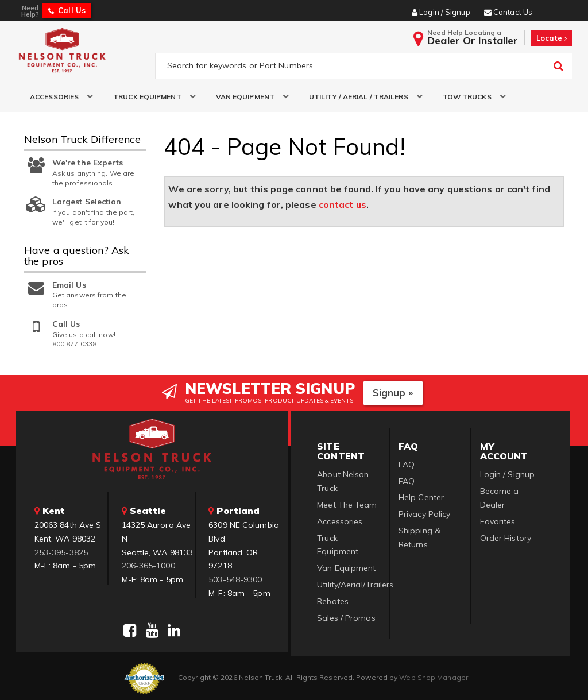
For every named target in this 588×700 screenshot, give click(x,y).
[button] (57, 97)
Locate (552, 38)
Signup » (393, 392)
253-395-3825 (61, 552)
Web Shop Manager (434, 677)
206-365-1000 (148, 566)
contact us (343, 204)
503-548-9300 (235, 579)
